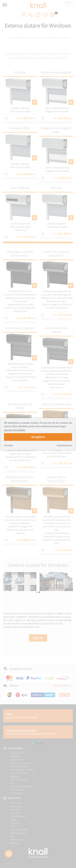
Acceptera (38, 437)
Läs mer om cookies (15, 430)
